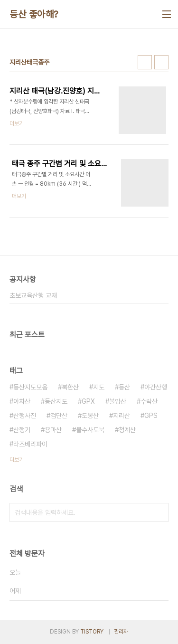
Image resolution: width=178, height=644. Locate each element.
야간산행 (156, 387)
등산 (124, 387)
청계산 (127, 430)
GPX (88, 401)
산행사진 (25, 416)
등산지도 (56, 401)
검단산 (59, 416)
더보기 (17, 460)
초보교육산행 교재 (33, 295)
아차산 (22, 401)
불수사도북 (90, 430)
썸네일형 (145, 62)
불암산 (118, 401)
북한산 (70, 387)
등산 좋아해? (34, 14)
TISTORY (92, 632)
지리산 (122, 416)
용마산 (53, 430)
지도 (99, 387)
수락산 (149, 401)
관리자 (121, 632)
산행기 (22, 430)
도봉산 (90, 416)
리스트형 (161, 62)
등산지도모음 (30, 387)
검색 (159, 512)
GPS (151, 416)
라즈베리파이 (30, 444)
